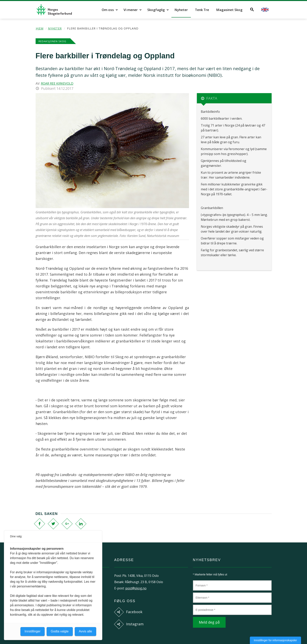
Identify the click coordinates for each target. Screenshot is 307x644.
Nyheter (181, 10)
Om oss (108, 10)
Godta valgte (60, 631)
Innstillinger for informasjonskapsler (275, 640)
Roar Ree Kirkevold (57, 83)
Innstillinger (33, 631)
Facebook (134, 612)
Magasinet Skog (229, 10)
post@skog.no (136, 588)
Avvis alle (85, 631)
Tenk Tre (202, 10)
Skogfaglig (156, 10)
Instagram (135, 624)
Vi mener (131, 10)
